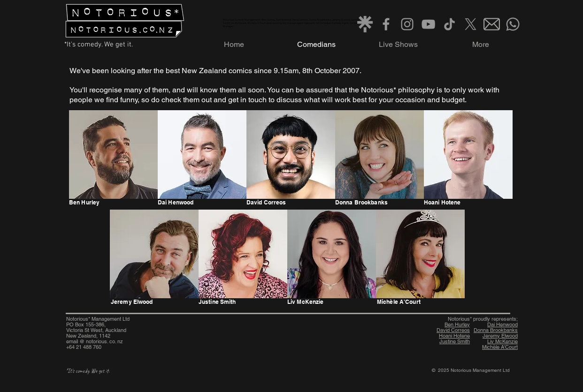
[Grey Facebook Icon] (386, 24)
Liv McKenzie (502, 341)
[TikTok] (449, 24)
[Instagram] (407, 24)
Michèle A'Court (500, 347)
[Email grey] (492, 24)
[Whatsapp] (513, 24)
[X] (471, 24)
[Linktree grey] (365, 24)
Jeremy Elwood (500, 336)
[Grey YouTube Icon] (428, 24)
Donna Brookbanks (496, 330)
